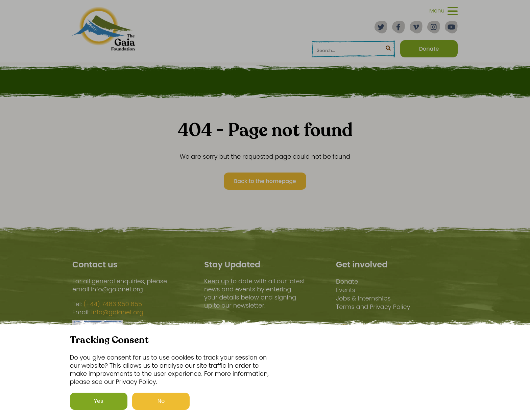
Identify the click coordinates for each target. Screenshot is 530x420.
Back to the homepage (265, 181)
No (161, 401)
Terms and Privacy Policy (373, 307)
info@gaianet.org (117, 312)
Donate (347, 281)
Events (346, 290)
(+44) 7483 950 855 (113, 304)
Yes (99, 401)
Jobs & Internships (363, 298)
